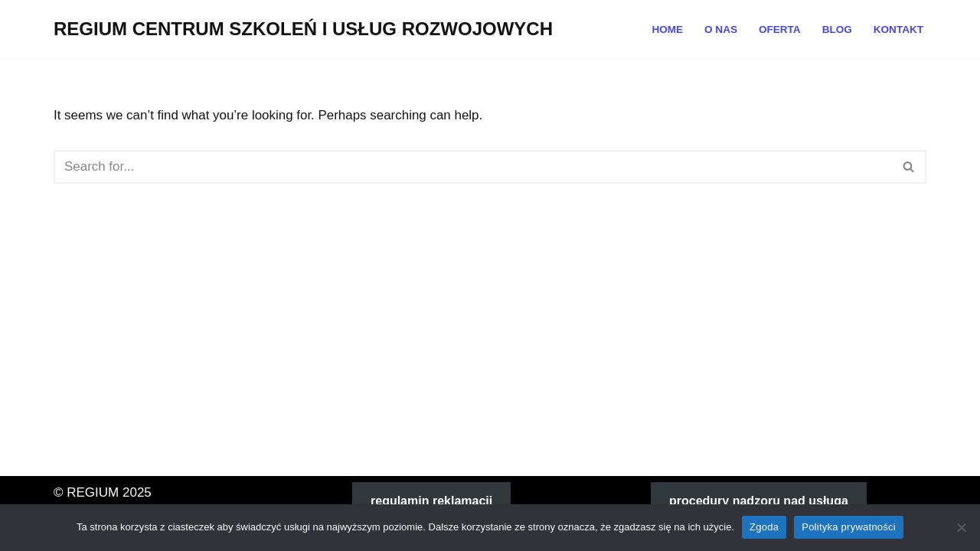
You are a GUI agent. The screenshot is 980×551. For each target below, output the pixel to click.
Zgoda (764, 527)
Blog (836, 29)
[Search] (473, 167)
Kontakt (898, 29)
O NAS (720, 29)
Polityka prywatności (849, 527)
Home (667, 29)
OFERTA (779, 29)
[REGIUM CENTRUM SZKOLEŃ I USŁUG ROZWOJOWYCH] (303, 29)
